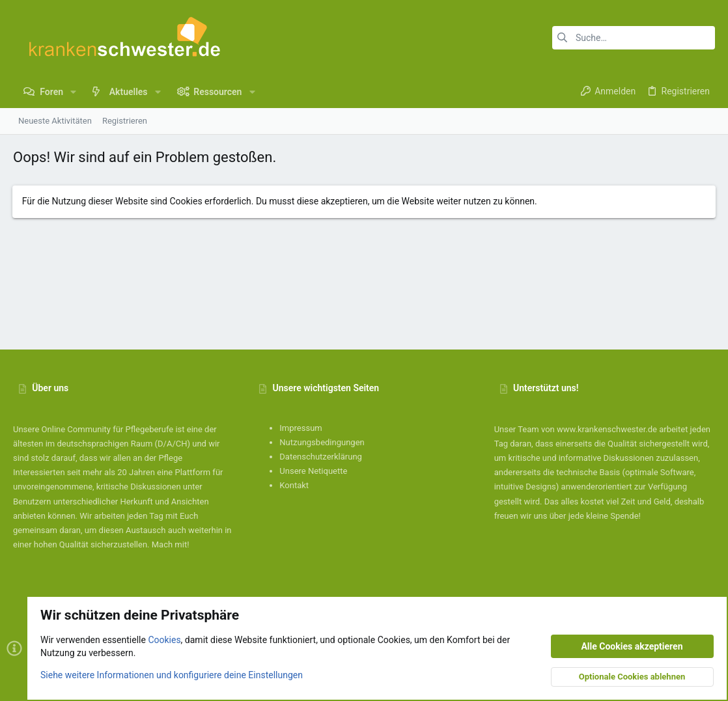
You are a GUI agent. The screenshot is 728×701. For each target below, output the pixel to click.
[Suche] (634, 38)
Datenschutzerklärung (321, 457)
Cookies (164, 640)
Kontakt (294, 485)
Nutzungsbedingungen (322, 442)
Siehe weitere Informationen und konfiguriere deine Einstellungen (172, 674)
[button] (73, 92)
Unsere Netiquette (313, 471)
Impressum (301, 428)
